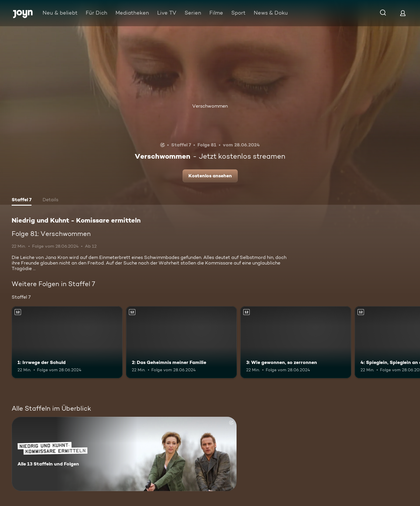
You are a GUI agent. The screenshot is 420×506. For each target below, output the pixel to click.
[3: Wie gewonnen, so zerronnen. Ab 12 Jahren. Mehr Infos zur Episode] (296, 342)
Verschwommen (210, 106)
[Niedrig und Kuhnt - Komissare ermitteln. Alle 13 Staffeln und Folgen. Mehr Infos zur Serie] (124, 454)
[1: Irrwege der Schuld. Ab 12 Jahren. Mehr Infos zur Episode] (67, 342)
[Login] (403, 13)
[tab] (22, 200)
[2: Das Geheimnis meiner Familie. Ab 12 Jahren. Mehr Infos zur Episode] (181, 342)
